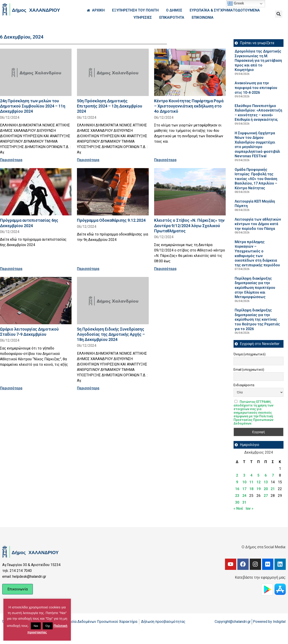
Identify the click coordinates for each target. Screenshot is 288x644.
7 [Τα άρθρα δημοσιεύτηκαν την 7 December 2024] (273, 475)
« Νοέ (238, 508)
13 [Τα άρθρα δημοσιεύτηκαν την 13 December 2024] (266, 482)
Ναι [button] (36, 626)
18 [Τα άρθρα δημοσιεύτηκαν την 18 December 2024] (251, 489)
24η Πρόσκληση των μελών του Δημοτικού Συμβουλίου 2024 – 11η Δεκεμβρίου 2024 (33, 106)
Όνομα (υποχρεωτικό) (250, 354)
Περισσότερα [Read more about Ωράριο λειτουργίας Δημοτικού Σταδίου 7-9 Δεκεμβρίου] (11, 388)
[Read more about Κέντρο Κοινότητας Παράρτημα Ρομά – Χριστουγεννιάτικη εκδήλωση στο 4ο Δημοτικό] (190, 72)
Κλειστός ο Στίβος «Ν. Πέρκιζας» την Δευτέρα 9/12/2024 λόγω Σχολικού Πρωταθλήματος (189, 225)
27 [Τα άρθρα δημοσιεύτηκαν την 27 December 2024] (266, 496)
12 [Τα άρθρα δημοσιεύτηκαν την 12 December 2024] (259, 482)
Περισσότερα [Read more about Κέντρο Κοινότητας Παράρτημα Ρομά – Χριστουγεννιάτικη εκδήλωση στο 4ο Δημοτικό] (165, 160)
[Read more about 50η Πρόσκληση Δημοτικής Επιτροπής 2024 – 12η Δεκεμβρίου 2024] (113, 72)
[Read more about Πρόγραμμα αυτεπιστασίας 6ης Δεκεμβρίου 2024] (36, 192)
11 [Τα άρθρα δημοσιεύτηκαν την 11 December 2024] (251, 482)
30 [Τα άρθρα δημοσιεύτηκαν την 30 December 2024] (237, 502)
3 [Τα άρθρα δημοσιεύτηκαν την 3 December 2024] (244, 475)
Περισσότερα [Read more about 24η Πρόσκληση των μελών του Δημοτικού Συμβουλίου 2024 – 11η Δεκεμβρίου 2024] (11, 160)
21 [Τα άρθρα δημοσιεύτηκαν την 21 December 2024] (273, 489)
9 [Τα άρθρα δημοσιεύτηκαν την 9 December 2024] (237, 482)
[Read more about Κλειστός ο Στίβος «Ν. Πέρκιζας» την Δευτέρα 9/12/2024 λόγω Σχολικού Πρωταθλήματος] (190, 192)
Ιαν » (250, 508)
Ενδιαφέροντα (244, 385)
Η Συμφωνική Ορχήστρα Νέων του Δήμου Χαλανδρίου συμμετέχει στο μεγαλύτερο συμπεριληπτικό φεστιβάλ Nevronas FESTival (257, 145)
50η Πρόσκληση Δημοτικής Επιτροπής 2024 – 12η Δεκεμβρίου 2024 (110, 106)
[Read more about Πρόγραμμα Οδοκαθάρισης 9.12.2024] (113, 192)
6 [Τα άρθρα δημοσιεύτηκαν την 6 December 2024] (266, 475)
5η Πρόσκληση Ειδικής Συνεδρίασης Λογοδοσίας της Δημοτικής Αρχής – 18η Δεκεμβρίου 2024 (111, 334)
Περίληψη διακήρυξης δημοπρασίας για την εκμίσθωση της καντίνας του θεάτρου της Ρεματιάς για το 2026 (257, 319)
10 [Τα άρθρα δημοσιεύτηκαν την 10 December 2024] (244, 482)
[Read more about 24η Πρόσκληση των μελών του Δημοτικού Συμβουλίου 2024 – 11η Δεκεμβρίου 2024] (36, 72)
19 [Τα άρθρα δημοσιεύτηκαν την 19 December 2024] (259, 489)
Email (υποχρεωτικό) (249, 370)
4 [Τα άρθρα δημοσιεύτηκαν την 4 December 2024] (251, 475)
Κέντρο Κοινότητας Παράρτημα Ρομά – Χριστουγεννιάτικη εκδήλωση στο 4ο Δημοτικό (189, 106)
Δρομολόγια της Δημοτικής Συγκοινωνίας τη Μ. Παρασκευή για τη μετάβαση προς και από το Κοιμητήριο (258, 61)
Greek (236, 4)
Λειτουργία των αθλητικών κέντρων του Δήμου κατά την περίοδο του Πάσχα (258, 224)
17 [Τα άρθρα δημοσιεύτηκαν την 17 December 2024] (244, 489)
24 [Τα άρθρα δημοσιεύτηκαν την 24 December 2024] (244, 496)
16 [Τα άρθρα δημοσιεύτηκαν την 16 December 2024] (237, 489)
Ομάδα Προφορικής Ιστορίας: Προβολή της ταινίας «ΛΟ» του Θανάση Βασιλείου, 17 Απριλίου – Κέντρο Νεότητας (256, 179)
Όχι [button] (48, 626)
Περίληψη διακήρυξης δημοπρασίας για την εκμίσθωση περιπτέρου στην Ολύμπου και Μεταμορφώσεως (255, 288)
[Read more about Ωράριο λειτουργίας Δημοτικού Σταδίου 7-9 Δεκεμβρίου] (36, 301)
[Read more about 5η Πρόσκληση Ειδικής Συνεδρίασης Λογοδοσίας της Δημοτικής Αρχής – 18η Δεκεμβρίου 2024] (113, 301)
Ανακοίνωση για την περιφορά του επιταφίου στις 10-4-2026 (256, 88)
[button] (279, 14)
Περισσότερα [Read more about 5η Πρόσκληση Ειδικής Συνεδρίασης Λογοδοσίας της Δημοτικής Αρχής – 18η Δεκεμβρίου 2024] (88, 388)
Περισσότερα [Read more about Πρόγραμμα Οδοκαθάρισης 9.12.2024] (88, 269)
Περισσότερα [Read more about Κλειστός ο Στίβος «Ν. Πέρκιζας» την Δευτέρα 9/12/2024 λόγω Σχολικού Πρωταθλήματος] (165, 269)
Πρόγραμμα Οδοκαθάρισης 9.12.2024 (111, 220)
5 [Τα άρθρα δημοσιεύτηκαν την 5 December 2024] (258, 475)
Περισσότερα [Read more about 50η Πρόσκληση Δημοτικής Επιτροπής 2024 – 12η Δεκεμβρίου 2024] (88, 160)
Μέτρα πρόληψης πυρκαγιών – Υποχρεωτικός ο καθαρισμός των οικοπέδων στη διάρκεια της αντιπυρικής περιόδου (258, 253)
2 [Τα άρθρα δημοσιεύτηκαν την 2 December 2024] (237, 475)
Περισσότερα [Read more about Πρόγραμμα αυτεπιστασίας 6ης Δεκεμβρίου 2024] (11, 269)
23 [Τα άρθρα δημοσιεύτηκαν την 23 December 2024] (237, 496)
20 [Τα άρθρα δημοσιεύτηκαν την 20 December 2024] (266, 489)
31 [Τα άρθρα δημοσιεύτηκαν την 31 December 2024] (244, 502)
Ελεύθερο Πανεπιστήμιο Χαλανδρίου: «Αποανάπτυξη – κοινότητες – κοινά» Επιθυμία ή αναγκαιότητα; (258, 113)
